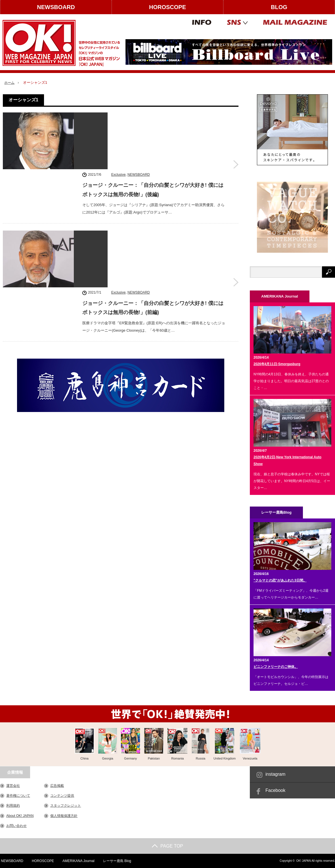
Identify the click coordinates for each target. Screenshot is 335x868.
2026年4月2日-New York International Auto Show (287, 461)
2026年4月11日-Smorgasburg (277, 364)
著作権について (18, 796)
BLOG (279, 7)
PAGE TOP (167, 846)
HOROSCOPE (167, 7)
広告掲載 (57, 786)
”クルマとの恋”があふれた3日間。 (280, 580)
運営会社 (13, 786)
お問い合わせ (16, 825)
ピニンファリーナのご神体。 (276, 667)
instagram (275, 774)
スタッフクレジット (66, 806)
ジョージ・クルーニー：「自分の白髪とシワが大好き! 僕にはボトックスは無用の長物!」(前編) (153, 203)
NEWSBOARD (56, 7)
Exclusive (119, 117)
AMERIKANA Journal (78, 861)
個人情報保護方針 (64, 815)
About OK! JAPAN (20, 815)
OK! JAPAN (303, 861)
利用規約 (13, 806)
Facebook (275, 790)
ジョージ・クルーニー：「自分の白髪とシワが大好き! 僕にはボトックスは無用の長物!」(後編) (153, 132)
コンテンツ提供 (62, 796)
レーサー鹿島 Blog (117, 861)
